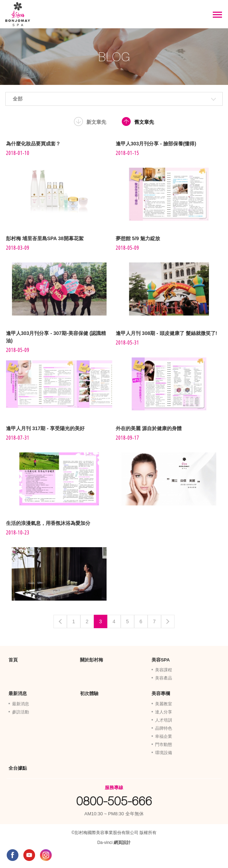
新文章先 (96, 122)
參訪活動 (21, 712)
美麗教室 (164, 704)
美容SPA (161, 660)
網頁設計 (122, 843)
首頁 (13, 660)
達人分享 (164, 712)
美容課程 (164, 670)
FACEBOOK (13, 855)
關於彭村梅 (92, 660)
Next (168, 621)
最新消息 (18, 693)
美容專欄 (161, 693)
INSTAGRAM (46, 855)
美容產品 (164, 678)
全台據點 (18, 768)
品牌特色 (164, 728)
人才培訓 (164, 720)
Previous (60, 621)
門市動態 (164, 745)
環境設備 (164, 753)
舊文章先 (144, 122)
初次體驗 (89, 693)
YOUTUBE (29, 855)
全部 (18, 99)
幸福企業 (164, 736)
